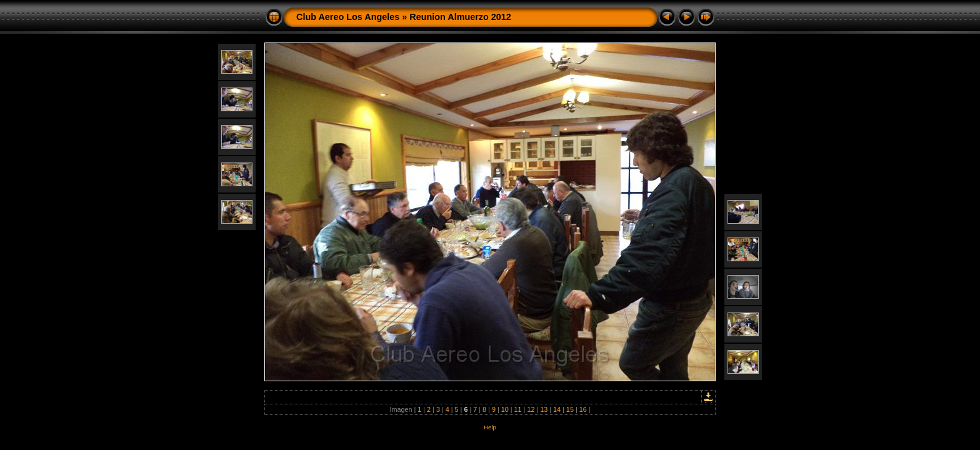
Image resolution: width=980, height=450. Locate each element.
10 (505, 409)
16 (583, 409)
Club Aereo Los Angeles (348, 17)
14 (557, 409)
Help (490, 427)
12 (531, 409)
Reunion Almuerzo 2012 (460, 17)
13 (544, 409)
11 (518, 409)
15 (570, 409)
